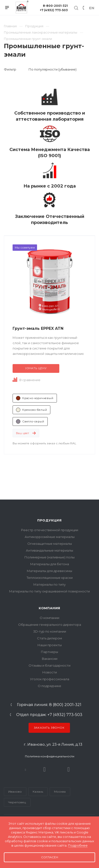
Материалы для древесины (49, 571)
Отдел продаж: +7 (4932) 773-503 (49, 715)
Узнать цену (36, 368)
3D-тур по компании (50, 631)
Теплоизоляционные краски (50, 578)
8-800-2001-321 (55, 6)
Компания (49, 608)
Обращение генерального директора (50, 625)
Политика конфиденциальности (50, 756)
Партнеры (49, 652)
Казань (38, 792)
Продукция (49, 520)
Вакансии (50, 659)
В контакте (26, 769)
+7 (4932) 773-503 (54, 10)
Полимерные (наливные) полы (49, 557)
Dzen (69, 769)
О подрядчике (49, 686)
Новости (50, 672)
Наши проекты (50, 645)
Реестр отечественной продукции (50, 530)
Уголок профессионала (50, 679)
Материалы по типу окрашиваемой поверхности (49, 591)
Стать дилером (49, 638)
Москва (60, 792)
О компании (49, 618)
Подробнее (78, 845)
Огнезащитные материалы (50, 544)
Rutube (45, 769)
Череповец (17, 802)
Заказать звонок (49, 728)
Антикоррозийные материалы (50, 537)
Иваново (15, 792)
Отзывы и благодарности (49, 665)
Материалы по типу (49, 584)
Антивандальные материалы (49, 550)
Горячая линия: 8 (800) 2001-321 (49, 705)
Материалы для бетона (50, 564)
